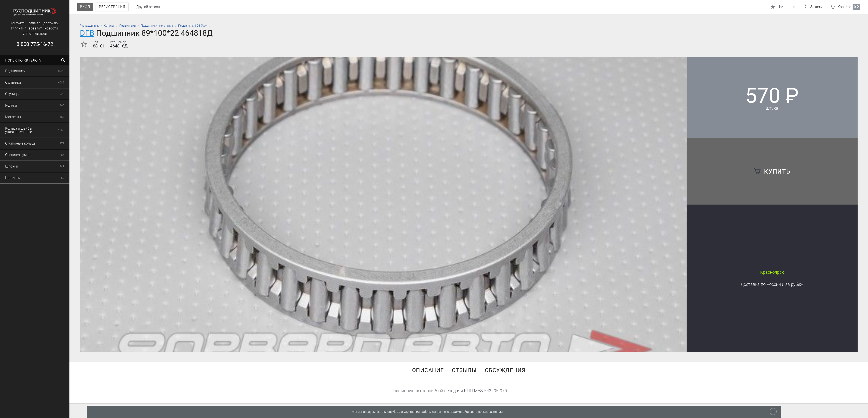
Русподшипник (89, 26)
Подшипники (127, 26)
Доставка (772, 284)
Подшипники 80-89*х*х (193, 26)
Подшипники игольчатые (157, 26)
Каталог (109, 26)
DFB (87, 33)
